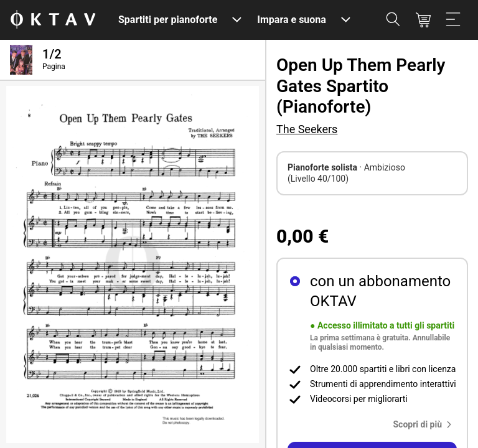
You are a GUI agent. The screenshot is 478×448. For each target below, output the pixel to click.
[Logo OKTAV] (53, 20)
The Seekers (307, 129)
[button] (425, 424)
